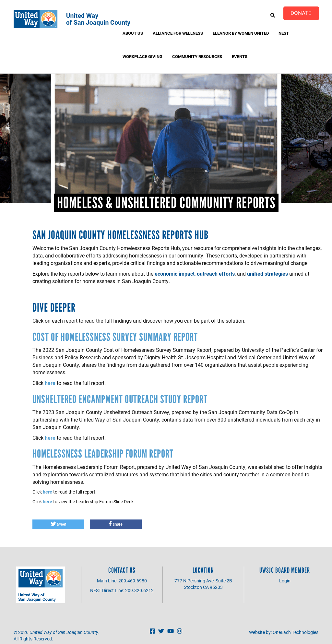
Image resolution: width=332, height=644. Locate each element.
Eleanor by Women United (241, 33)
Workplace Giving (142, 56)
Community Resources (197, 56)
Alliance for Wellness (178, 33)
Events (240, 56)
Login (285, 581)
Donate (301, 13)
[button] (58, 524)
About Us (133, 33)
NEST (284, 33)
